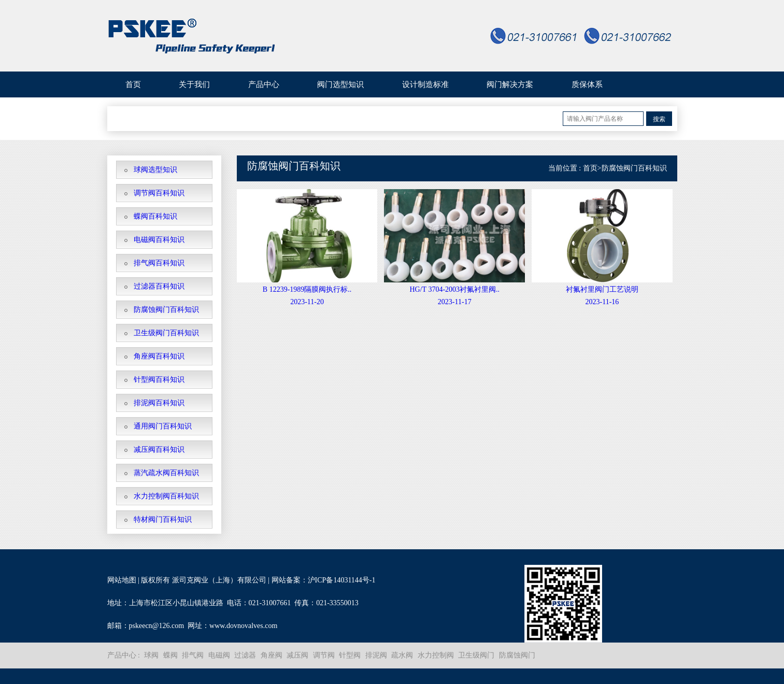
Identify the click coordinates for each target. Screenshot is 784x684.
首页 (133, 84)
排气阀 (193, 655)
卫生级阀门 (476, 655)
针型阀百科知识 (159, 380)
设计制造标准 (425, 84)
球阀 (151, 655)
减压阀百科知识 (159, 450)
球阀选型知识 (155, 170)
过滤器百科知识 (159, 286)
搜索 (659, 119)
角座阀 (272, 655)
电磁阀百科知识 (159, 240)
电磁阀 (219, 655)
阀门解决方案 (510, 84)
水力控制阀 (436, 655)
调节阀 (324, 655)
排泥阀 (376, 655)
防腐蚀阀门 (517, 655)
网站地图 (122, 580)
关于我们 (194, 84)
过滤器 (245, 655)
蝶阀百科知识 (155, 216)
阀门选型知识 (340, 84)
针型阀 (350, 655)
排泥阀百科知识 (159, 403)
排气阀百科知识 (159, 263)
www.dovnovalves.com (243, 626)
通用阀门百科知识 (163, 426)
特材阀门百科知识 (163, 519)
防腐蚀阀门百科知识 (166, 310)
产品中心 (264, 84)
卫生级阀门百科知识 (166, 333)
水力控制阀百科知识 (166, 496)
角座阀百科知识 (159, 356)
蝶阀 (170, 655)
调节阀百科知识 (159, 193)
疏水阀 (402, 655)
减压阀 (297, 655)
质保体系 (587, 84)
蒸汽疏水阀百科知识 (166, 473)
